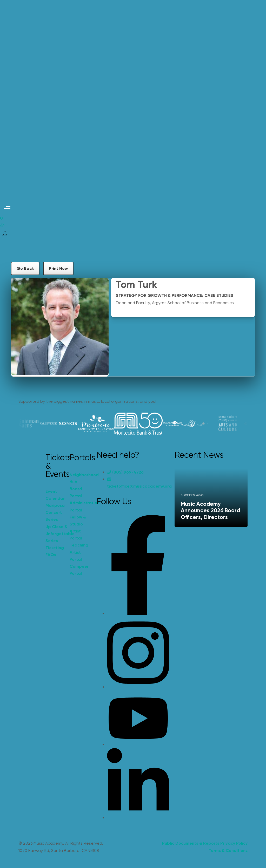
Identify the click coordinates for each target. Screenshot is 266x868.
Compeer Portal (79, 570)
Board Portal (76, 492)
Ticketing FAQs (55, 551)
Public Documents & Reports (191, 843)
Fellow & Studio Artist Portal (78, 528)
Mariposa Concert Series (55, 512)
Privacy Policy (234, 843)
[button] (7, 207)
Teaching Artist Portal (79, 552)
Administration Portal (79, 506)
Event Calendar (55, 495)
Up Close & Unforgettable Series (55, 534)
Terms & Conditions (228, 850)
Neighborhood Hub (79, 478)
